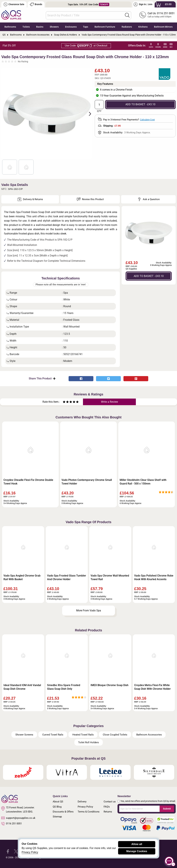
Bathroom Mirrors (163, 27)
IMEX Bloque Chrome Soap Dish (109, 685)
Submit (167, 809)
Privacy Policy (85, 807)
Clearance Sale (14, 4)
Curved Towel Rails (53, 735)
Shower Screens (24, 735)
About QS (58, 802)
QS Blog (57, 807)
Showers (54, 27)
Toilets (26, 27)
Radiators (127, 27)
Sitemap (57, 817)
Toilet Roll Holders (88, 742)
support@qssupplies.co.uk (18, 818)
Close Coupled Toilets (115, 735)
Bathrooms (10, 27)
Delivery (82, 802)
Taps (86, 27)
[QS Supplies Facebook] (8, 851)
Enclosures (71, 27)
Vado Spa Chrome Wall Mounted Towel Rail (110, 577)
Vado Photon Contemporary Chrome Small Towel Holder (87, 482)
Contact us (110, 802)
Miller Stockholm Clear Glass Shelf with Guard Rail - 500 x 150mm (143, 482)
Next (88, 114)
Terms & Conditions (89, 812)
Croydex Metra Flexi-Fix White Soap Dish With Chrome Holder (152, 687)
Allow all (137, 844)
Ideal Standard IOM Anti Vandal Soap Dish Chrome (22, 687)
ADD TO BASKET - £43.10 (140, 104)
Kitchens (143, 27)
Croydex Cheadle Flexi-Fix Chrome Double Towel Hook (28, 482)
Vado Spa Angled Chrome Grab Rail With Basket (22, 577)
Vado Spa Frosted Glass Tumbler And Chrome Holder (67, 577)
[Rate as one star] (64, 402)
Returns (108, 812)
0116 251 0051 (12, 824)
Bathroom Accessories (149, 735)
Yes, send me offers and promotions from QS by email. (148, 801)
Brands (36, 4)
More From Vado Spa (89, 610)
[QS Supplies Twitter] (16, 851)
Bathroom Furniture (105, 27)
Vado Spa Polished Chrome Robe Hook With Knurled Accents (154, 577)
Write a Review (109, 402)
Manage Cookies (137, 851)
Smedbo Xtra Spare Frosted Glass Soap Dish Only (64, 687)
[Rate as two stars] (66, 402)
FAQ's (107, 807)
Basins (40, 27)
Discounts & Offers (63, 812)
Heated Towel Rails (83, 735)
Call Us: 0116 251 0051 (161, 13)
